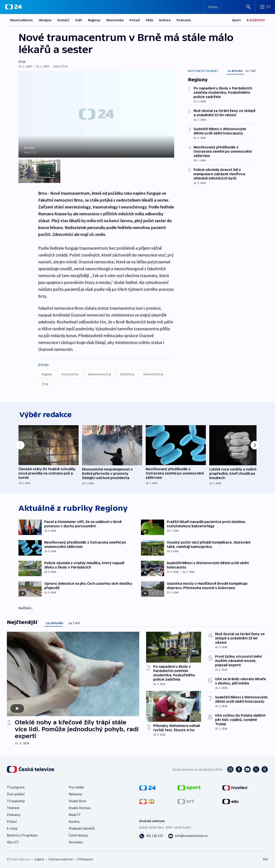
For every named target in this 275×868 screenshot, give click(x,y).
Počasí (135, 20)
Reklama (75, 793)
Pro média (76, 787)
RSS (266, 859)
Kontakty (76, 841)
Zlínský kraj (127, 372)
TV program (16, 787)
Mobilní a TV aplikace (22, 835)
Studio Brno (77, 800)
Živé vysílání (16, 793)
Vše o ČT (13, 841)
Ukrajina (45, 20)
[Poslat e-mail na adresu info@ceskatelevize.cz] (188, 835)
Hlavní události (21, 20)
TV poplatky (16, 800)
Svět (79, 20)
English (39, 859)
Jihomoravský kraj (99, 372)
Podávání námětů (82, 828)
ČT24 (22, 62)
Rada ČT (75, 814)
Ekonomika (115, 20)
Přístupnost (85, 859)
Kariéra (74, 821)
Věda (149, 20)
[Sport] (236, 20)
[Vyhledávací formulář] (230, 7)
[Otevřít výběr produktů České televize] (265, 7)
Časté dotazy (78, 835)
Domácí (63, 20)
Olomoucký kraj (153, 372)
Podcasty (184, 20)
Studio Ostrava (80, 807)
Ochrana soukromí (61, 859)
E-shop (12, 828)
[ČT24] (13, 7)
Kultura (165, 20)
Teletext (13, 807)
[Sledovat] (256, 20)
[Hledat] (248, 7)
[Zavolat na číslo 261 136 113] (151, 835)
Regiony (94, 20)
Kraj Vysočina (70, 372)
